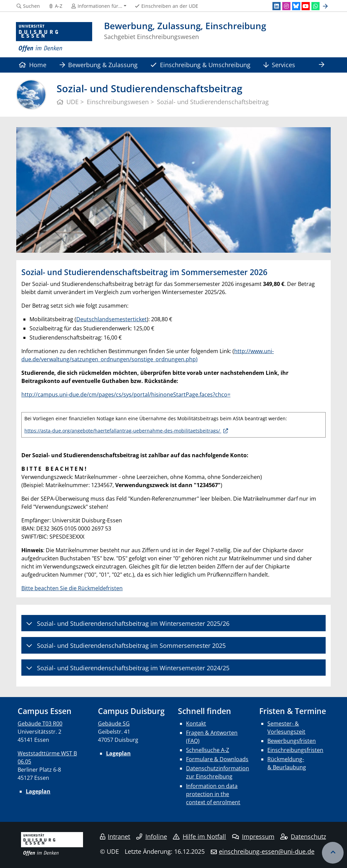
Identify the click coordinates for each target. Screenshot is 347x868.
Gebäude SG (114, 724)
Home (33, 65)
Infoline (152, 836)
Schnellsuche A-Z (208, 750)
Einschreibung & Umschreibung (200, 65)
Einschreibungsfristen (295, 750)
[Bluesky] (296, 6)
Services (279, 65)
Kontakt (196, 724)
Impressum (253, 836)
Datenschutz (303, 836)
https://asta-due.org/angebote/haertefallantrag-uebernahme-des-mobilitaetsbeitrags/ (123, 431)
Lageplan (38, 791)
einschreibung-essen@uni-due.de (267, 851)
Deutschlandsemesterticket (111, 319)
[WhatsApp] (315, 6)
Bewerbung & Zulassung (99, 65)
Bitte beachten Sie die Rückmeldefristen (72, 588)
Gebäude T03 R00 (40, 724)
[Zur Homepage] (54, 37)
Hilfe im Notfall (199, 836)
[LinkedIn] (277, 6)
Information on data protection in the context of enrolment (213, 794)
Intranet (115, 836)
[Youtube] (306, 6)
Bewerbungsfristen (292, 741)
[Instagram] (286, 6)
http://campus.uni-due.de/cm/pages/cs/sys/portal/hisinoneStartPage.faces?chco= (126, 394)
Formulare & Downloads (217, 759)
